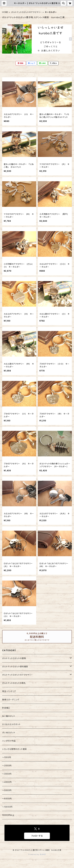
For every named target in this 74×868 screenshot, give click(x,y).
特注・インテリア (9, 691)
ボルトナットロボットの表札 (14, 683)
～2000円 (7, 766)
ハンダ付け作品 (9, 741)
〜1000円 (7, 757)
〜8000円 (7, 799)
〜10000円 (7, 807)
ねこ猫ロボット (9, 716)
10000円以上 (8, 815)
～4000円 (7, 782)
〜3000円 (7, 774)
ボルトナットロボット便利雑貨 (15, 667)
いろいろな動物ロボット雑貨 (14, 749)
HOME (5, 12)
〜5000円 (7, 790)
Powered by (37, 854)
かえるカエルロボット (11, 724)
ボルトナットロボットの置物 (14, 658)
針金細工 (6, 708)
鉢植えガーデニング (11, 700)
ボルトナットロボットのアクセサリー (27, 12)
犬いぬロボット (9, 733)
